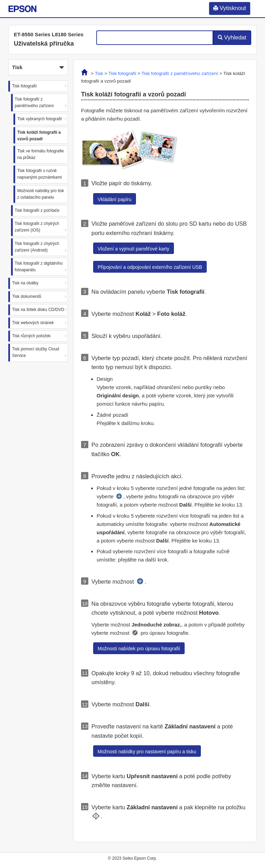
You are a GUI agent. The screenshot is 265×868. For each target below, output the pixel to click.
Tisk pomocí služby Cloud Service (36, 352)
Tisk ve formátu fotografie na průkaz (41, 154)
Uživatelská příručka (44, 44)
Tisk (99, 73)
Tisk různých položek (31, 336)
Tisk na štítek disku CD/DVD (38, 310)
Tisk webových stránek (33, 323)
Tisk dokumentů (27, 296)
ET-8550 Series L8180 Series (49, 34)
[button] (38, 67)
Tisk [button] (38, 68)
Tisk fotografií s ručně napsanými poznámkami (40, 174)
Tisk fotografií (24, 86)
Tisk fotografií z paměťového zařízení (34, 102)
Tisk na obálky (25, 283)
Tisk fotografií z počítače (37, 210)
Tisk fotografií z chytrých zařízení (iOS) (37, 227)
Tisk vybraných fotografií (40, 119)
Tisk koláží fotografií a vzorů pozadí (39, 136)
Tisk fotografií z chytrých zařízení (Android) (37, 247)
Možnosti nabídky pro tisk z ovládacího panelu (41, 194)
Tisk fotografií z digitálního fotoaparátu (39, 267)
